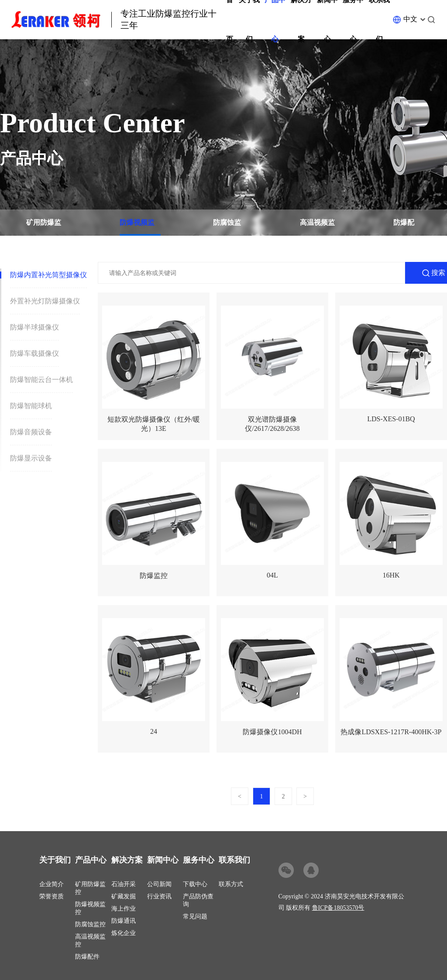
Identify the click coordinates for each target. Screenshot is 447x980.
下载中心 (195, 884)
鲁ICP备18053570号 (338, 908)
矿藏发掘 (124, 896)
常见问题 (195, 916)
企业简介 (52, 884)
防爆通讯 (124, 921)
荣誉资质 (52, 896)
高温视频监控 (317, 227)
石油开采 (124, 884)
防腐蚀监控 (227, 227)
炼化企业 (124, 933)
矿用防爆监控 (44, 227)
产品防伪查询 (198, 900)
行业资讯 (159, 896)
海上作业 (124, 909)
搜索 (438, 273)
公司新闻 (159, 884)
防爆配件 (404, 227)
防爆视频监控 (137, 227)
